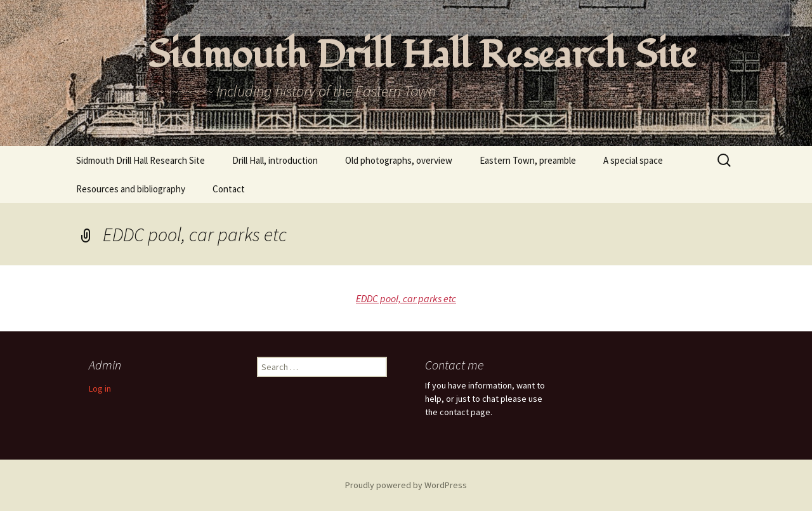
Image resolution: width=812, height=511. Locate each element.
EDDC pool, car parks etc (406, 298)
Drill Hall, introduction (275, 160)
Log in (100, 388)
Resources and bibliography (131, 189)
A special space (633, 160)
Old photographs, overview (399, 160)
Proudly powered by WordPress (406, 485)
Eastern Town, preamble (528, 160)
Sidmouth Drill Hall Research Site (141, 160)
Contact (229, 189)
